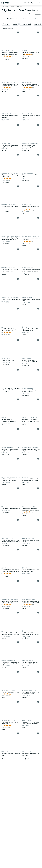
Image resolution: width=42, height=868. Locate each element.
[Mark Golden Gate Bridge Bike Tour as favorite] (18, 488)
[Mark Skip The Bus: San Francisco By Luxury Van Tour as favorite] (38, 550)
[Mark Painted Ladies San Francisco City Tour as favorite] (38, 520)
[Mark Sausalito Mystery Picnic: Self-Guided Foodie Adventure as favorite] (38, 249)
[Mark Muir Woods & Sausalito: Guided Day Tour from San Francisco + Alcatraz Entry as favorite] (38, 400)
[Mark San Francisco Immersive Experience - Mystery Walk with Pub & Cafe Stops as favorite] (38, 488)
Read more (38, 14)
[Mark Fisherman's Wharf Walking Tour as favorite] (38, 155)
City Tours (11, 19)
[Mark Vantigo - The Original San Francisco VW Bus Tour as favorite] (38, 642)
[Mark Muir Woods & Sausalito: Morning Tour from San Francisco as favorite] (18, 459)
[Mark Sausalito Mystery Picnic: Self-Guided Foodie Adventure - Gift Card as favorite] (18, 370)
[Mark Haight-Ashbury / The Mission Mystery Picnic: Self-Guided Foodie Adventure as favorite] (18, 550)
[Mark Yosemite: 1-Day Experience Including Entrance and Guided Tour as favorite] (18, 33)
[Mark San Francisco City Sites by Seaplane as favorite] (18, 96)
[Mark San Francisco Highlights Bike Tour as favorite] (38, 279)
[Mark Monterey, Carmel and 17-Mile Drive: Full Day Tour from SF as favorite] (18, 64)
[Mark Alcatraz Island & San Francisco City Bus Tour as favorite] (18, 400)
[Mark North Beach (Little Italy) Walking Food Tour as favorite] (18, 309)
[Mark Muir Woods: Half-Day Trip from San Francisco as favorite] (18, 249)
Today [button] (15, 24)
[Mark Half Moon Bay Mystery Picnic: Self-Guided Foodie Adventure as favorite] (18, 520)
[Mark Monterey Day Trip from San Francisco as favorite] (38, 186)
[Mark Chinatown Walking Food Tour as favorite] (38, 33)
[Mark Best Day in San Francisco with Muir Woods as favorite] (38, 734)
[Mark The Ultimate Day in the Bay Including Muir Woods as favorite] (18, 581)
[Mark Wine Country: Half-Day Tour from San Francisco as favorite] (38, 370)
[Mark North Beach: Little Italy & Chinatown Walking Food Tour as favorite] (38, 64)
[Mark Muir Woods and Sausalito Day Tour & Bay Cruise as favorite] (18, 125)
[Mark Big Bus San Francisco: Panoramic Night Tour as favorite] (38, 125)
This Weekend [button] (26, 24)
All (3, 19)
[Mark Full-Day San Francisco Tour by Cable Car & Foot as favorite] (38, 672)
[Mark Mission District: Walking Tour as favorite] (18, 279)
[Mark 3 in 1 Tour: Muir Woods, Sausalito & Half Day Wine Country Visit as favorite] (38, 613)
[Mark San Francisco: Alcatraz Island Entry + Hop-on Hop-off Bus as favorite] (38, 429)
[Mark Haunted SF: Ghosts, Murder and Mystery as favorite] (18, 702)
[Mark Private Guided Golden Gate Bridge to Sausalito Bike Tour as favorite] (18, 613)
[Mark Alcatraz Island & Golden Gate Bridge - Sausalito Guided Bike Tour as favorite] (38, 459)
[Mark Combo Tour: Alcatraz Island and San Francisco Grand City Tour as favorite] (38, 581)
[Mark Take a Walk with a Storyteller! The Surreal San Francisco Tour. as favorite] (38, 702)
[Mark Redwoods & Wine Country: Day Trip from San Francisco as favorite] (18, 429)
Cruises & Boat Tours (23, 19)
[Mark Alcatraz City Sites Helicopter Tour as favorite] (38, 96)
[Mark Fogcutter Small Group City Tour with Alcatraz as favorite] (38, 309)
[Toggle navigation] (40, 3)
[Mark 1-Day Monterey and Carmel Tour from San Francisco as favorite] (18, 186)
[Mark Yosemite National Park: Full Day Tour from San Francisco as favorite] (18, 642)
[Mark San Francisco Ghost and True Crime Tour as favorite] (38, 218)
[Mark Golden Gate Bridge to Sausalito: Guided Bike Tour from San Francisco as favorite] (38, 340)
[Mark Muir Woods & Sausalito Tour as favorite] (18, 672)
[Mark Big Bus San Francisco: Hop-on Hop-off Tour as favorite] (18, 155)
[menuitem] (4, 19)
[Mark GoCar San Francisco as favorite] (18, 340)
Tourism (13, 6)
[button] (20, 6)
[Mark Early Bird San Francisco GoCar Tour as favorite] (18, 734)
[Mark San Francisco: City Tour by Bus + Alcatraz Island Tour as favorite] (18, 218)
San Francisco (5, 6)
